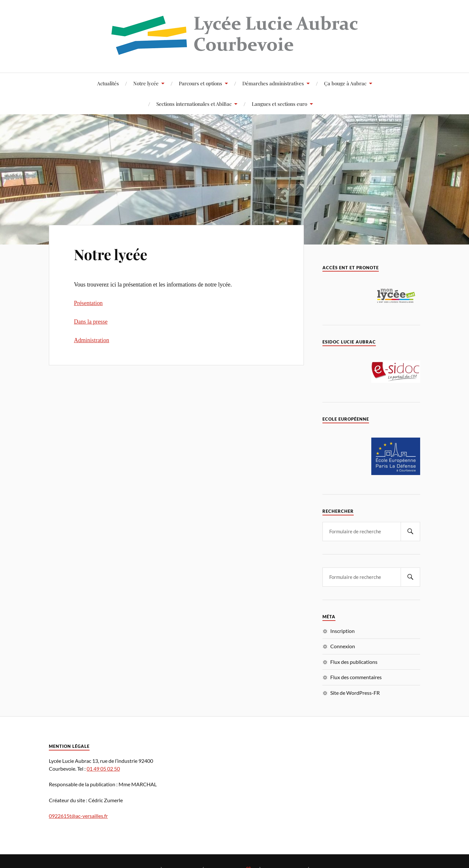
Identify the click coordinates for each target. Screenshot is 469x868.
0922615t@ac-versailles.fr (78, 816)
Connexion (343, 646)
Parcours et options (200, 83)
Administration (92, 340)
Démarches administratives (273, 83)
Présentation (88, 303)
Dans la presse (91, 322)
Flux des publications (354, 662)
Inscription (342, 631)
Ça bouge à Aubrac (345, 83)
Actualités (108, 83)
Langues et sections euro (279, 104)
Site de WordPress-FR (355, 693)
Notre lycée (146, 83)
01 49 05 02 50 (103, 769)
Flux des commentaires (356, 677)
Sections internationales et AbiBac (194, 104)
